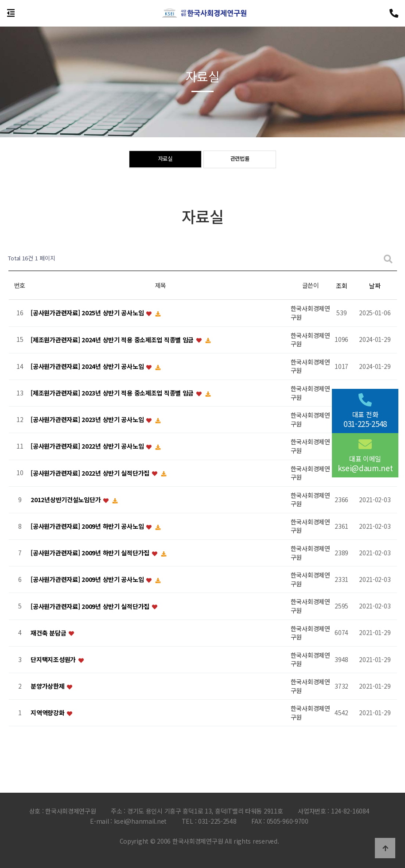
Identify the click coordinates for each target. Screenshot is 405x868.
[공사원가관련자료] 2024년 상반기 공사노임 (88, 366)
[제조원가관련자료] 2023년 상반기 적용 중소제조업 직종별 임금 (113, 393)
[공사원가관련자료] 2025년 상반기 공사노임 (88, 313)
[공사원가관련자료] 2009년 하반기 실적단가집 (91, 553)
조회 (341, 286)
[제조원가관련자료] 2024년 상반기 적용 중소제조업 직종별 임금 (113, 340)
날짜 (375, 286)
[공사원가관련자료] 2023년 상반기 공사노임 (88, 420)
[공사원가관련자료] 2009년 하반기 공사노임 (88, 526)
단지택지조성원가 (54, 659)
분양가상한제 (48, 686)
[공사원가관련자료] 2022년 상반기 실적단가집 (91, 473)
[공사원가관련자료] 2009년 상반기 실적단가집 (91, 606)
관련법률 (240, 160)
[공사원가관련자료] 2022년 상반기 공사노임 (88, 446)
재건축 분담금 (49, 633)
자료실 (165, 160)
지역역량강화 (48, 713)
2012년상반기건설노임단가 (66, 500)
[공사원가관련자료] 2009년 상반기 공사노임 (88, 580)
